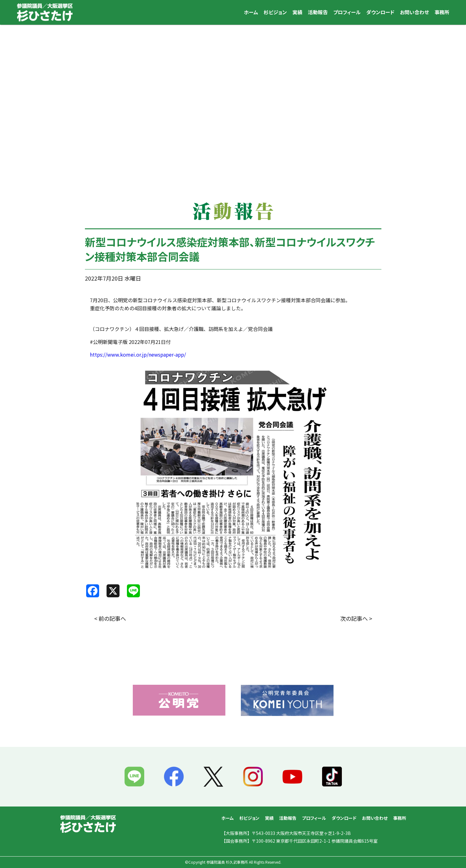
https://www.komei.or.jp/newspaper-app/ (138, 354)
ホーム (251, 12)
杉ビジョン (275, 12)
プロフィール (347, 12)
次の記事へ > (356, 618)
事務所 (442, 12)
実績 (297, 12)
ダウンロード (380, 12)
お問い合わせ (414, 12)
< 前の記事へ (110, 618)
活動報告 (318, 12)
